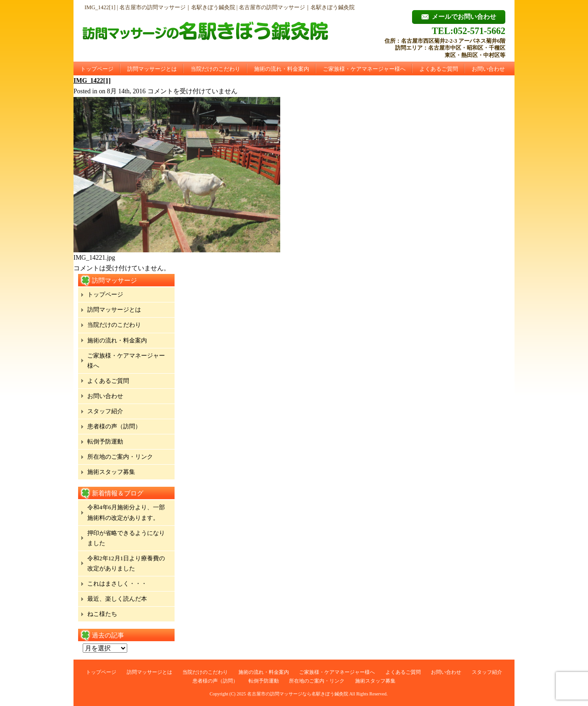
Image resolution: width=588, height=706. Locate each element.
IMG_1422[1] (92, 81)
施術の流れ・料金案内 (282, 69)
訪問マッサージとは (152, 69)
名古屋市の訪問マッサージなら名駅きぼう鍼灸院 (298, 694)
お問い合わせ (488, 69)
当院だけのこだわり (215, 69)
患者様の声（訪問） (114, 426)
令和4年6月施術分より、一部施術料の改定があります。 (126, 512)
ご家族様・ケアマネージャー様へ (364, 69)
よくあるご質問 (439, 69)
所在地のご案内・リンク (120, 457)
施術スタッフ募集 (111, 472)
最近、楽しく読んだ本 (117, 599)
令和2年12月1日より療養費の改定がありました (126, 563)
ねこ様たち (102, 614)
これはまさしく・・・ (117, 584)
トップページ (97, 69)
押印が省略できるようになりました (126, 538)
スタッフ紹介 (105, 411)
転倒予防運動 (105, 441)
